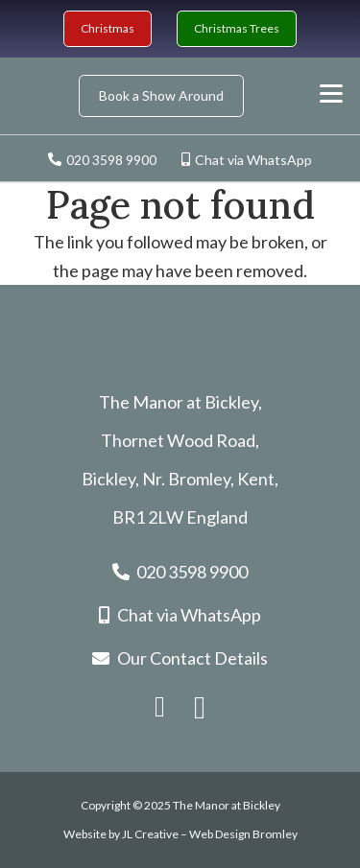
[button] (332, 94)
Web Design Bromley (243, 834)
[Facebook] (160, 707)
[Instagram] (200, 708)
